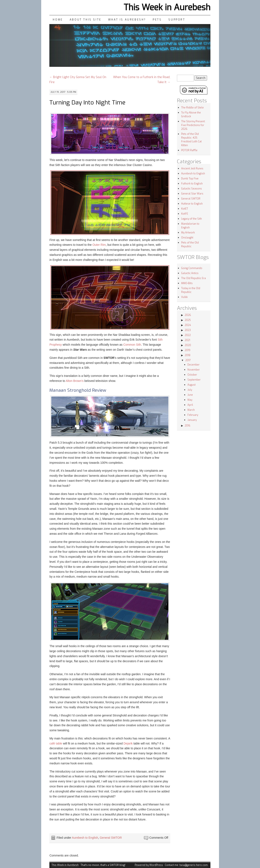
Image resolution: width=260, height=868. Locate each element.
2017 (188, 360)
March (191, 410)
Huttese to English (192, 204)
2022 (188, 335)
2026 (188, 315)
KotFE (185, 214)
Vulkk (184, 297)
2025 (188, 320)
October (192, 375)
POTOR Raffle (189, 150)
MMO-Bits (187, 283)
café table (56, 743)
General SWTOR (111, 838)
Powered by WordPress (149, 865)
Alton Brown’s (75, 381)
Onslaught (187, 238)
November (194, 370)
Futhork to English (192, 184)
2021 (187, 340)
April (190, 405)
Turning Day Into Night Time (87, 102)
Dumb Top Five (190, 179)
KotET (185, 209)
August (191, 385)
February (193, 415)
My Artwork (188, 233)
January (192, 420)
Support (177, 20)
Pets (157, 20)
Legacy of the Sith (191, 219)
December (193, 365)
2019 (188, 350)
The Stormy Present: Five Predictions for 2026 (193, 125)
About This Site (86, 20)
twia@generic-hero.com (194, 865)
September (194, 380)
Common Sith (132, 345)
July (190, 390)
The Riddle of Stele (192, 108)
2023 (188, 330)
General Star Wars (192, 194)
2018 (188, 355)
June (190, 395)
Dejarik (128, 743)
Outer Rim (99, 245)
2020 (188, 345)
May (190, 400)
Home (58, 20)
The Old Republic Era (193, 278)
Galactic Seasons (191, 189)
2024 (188, 325)
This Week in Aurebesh (167, 7)
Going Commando (192, 268)
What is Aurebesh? (127, 20)
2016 (188, 426)
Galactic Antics (190, 273)
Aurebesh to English (85, 838)
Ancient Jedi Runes (192, 169)
